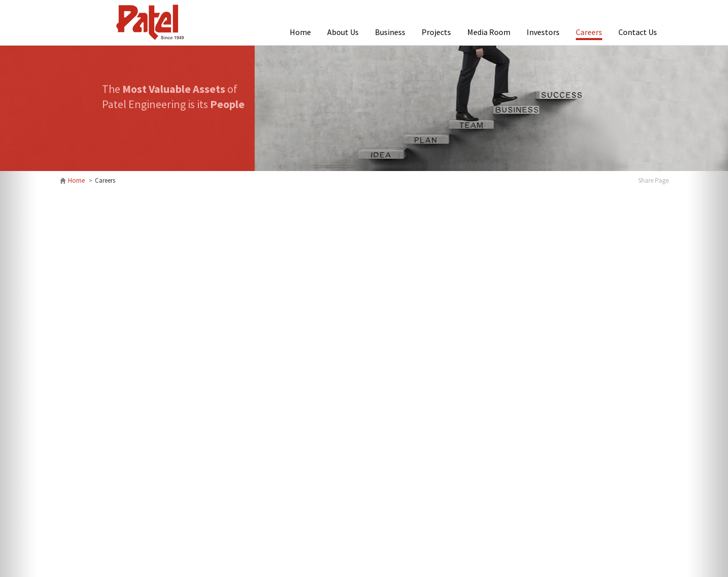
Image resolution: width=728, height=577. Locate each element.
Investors (543, 32)
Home (300, 32)
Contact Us (638, 32)
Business (390, 32)
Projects (436, 32)
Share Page (653, 180)
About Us (343, 32)
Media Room (489, 32)
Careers (589, 32)
